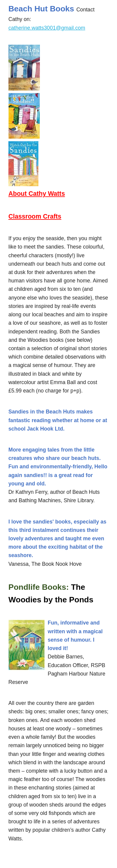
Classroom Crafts (35, 216)
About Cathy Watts (37, 194)
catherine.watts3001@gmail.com (47, 28)
